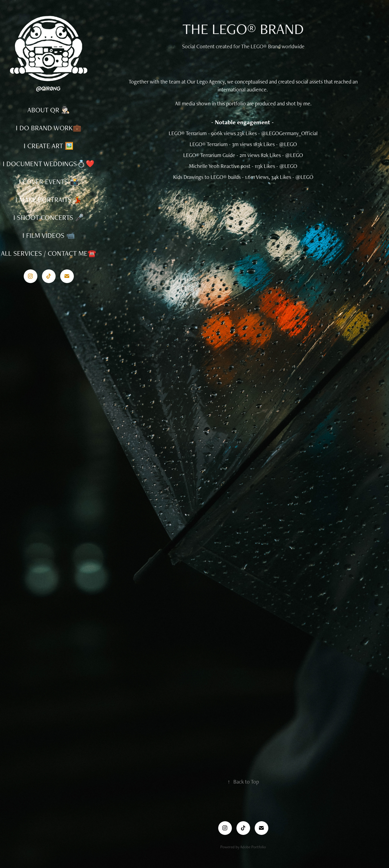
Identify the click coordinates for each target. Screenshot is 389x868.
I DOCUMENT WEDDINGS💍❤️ (49, 164)
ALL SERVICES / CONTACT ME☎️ (49, 253)
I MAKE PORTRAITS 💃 (49, 200)
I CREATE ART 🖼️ (49, 146)
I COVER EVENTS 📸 (49, 182)
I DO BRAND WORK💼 (49, 128)
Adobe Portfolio (253, 847)
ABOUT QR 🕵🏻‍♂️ (49, 110)
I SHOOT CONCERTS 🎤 (49, 217)
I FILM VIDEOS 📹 (49, 235)
